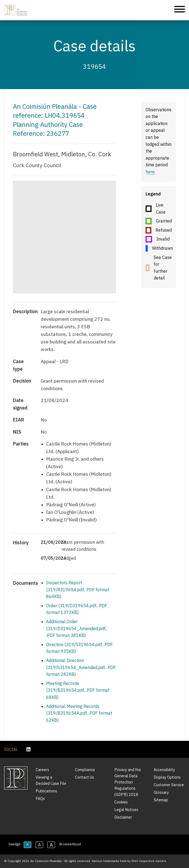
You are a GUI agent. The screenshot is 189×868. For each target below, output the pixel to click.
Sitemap (161, 800)
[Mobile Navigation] (180, 10)
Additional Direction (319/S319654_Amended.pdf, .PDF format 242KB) (81, 667)
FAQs (40, 798)
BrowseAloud (70, 844)
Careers (42, 770)
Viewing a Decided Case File (51, 780)
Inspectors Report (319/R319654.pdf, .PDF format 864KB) (78, 590)
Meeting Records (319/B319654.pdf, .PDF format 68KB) (78, 690)
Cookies (121, 802)
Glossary (161, 792)
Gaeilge (14, 844)
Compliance (85, 770)
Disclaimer (123, 817)
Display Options (167, 777)
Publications (46, 791)
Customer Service (169, 785)
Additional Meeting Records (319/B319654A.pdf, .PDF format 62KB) (79, 713)
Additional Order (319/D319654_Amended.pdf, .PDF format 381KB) (76, 628)
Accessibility (164, 770)
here (150, 172)
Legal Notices (126, 810)
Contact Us (85, 777)
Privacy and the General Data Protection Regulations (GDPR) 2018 (128, 782)
